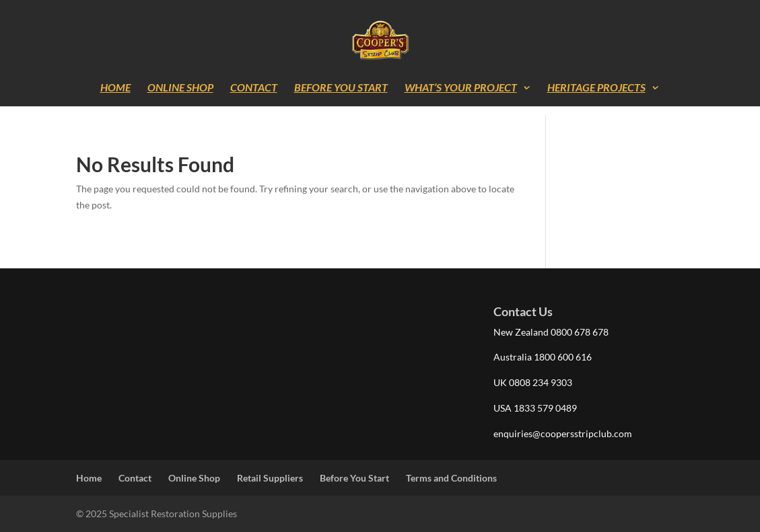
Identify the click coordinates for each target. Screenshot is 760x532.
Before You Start (341, 88)
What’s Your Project (461, 88)
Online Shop (180, 88)
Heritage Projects (596, 88)
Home (115, 88)
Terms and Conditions (451, 478)
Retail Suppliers (270, 478)
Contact (254, 88)
